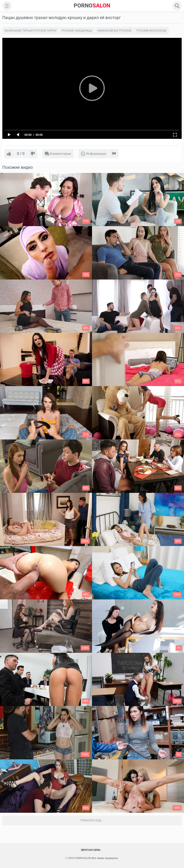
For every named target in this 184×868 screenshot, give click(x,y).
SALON (92, 6)
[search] (177, 6)
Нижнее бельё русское (114, 31)
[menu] (7, 6)
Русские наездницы (77, 31)
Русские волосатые (151, 31)
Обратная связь (91, 850)
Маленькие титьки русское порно (31, 31)
